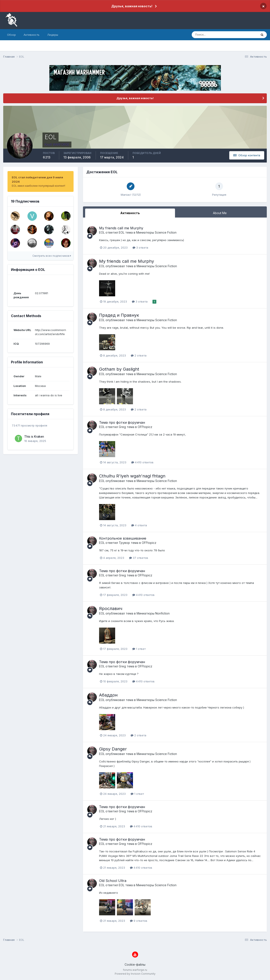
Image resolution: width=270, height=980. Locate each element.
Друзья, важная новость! (132, 6)
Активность (32, 35)
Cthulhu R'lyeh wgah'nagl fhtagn (132, 476)
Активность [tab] (130, 213)
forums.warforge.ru (135, 970)
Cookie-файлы (135, 964)
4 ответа (139, 525)
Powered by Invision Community (135, 974)
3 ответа (140, 248)
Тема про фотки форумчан (122, 422)
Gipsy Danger (113, 749)
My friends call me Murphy (121, 228)
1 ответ (139, 649)
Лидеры (53, 35)
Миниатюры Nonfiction (153, 613)
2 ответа (139, 355)
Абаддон (108, 695)
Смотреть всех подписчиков (52, 256)
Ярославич (111, 609)
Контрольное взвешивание (123, 538)
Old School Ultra (113, 881)
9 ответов (139, 921)
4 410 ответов (142, 462)
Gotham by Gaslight (119, 369)
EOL (102, 232)
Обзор (11, 35)
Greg (122, 427)
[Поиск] (206, 35)
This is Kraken (34, 437)
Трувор (124, 543)
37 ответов (139, 558)
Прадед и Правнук (119, 315)
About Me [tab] (220, 213)
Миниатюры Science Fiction (156, 232)
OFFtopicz (145, 427)
